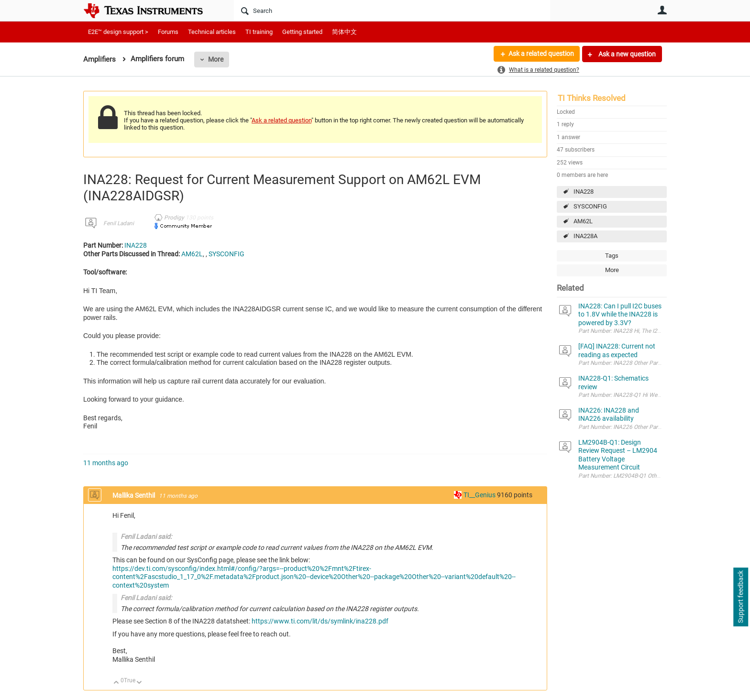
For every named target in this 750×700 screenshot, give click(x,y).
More (216, 59)
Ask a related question (541, 54)
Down (139, 683)
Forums (168, 32)
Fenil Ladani (119, 223)
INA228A (585, 236)
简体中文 (344, 32)
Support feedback (740, 597)
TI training (259, 32)
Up (116, 683)
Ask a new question (626, 54)
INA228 (584, 191)
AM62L (583, 221)
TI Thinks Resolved (592, 98)
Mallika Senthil (134, 495)
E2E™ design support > (118, 32)
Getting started (302, 32)
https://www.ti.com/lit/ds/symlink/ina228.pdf (320, 621)
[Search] (392, 11)
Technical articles (212, 32)
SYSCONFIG (590, 206)
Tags (612, 256)
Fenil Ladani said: (146, 536)
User (662, 10)
